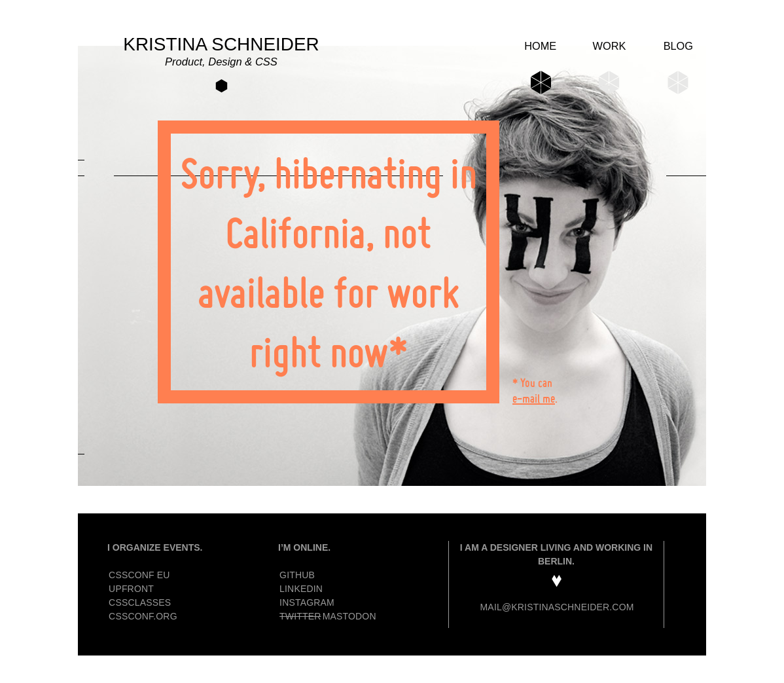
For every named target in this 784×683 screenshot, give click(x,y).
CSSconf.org (143, 616)
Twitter (300, 616)
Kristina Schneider (221, 52)
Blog (678, 46)
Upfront (131, 589)
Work (610, 46)
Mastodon (349, 616)
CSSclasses (140, 602)
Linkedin (301, 589)
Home (540, 46)
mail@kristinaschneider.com (557, 607)
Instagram (307, 602)
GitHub (297, 575)
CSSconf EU (139, 575)
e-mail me (534, 398)
